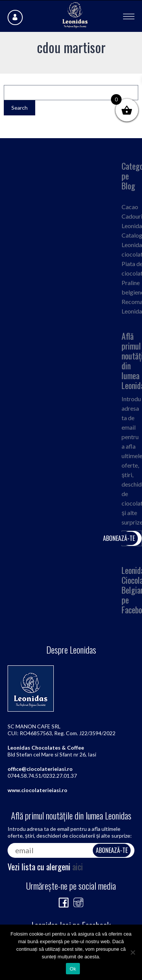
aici (78, 867)
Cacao (130, 207)
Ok (73, 969)
